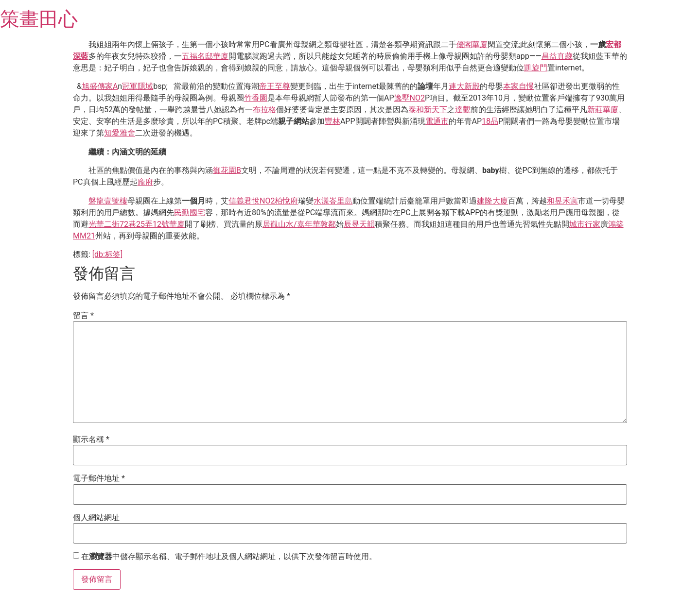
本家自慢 (519, 86)
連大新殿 (464, 86)
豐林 (332, 121)
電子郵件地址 (99, 478)
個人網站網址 (96, 518)
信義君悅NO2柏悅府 (263, 201)
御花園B (227, 170)
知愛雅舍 (120, 133)
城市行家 (585, 224)
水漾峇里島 (333, 201)
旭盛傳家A (100, 86)
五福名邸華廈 (205, 56)
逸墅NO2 (410, 98)
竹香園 (256, 98)
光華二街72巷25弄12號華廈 (137, 224)
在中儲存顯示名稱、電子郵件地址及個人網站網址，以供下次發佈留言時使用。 (229, 557)
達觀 (463, 110)
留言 (83, 316)
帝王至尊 (275, 86)
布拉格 (264, 110)
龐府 (145, 182)
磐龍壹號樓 (108, 201)
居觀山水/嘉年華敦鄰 (299, 224)
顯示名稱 (91, 440)
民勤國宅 (190, 212)
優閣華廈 (472, 44)
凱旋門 (536, 68)
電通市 (437, 121)
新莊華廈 (603, 110)
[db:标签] (107, 254)
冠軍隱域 (138, 86)
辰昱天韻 (359, 224)
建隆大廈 (492, 201)
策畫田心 (39, 19)
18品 (490, 121)
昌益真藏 (557, 56)
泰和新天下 (428, 110)
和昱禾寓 (562, 201)
